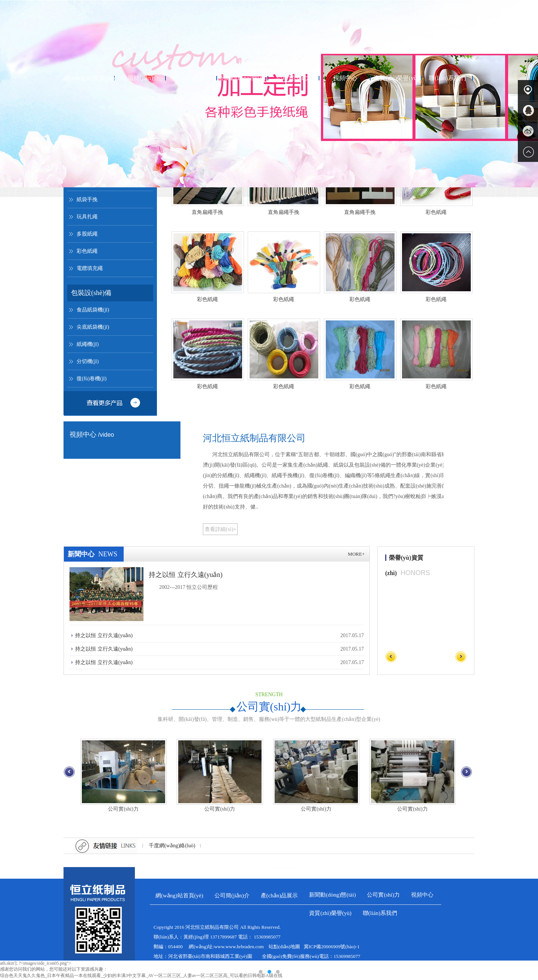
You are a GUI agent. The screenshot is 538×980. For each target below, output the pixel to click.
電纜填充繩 (90, 269)
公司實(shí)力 (294, 79)
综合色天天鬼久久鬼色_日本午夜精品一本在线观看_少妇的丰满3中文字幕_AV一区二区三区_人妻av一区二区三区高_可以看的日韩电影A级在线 (141, 977)
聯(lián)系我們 (447, 79)
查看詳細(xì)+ (220, 530)
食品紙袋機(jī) (93, 311)
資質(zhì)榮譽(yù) (396, 79)
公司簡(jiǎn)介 (140, 79)
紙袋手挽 (87, 201)
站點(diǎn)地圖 (284, 948)
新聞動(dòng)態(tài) (243, 79)
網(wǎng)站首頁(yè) (89, 79)
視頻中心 (345, 79)
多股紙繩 (87, 235)
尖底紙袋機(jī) (93, 328)
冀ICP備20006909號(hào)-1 (332, 948)
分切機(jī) (88, 362)
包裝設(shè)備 (91, 294)
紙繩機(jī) (88, 345)
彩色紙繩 (87, 252)
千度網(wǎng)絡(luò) (172, 847)
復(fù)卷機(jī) (92, 380)
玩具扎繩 (87, 218)
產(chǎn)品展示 (191, 79)
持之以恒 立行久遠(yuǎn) (186, 576)
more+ (356, 555)
